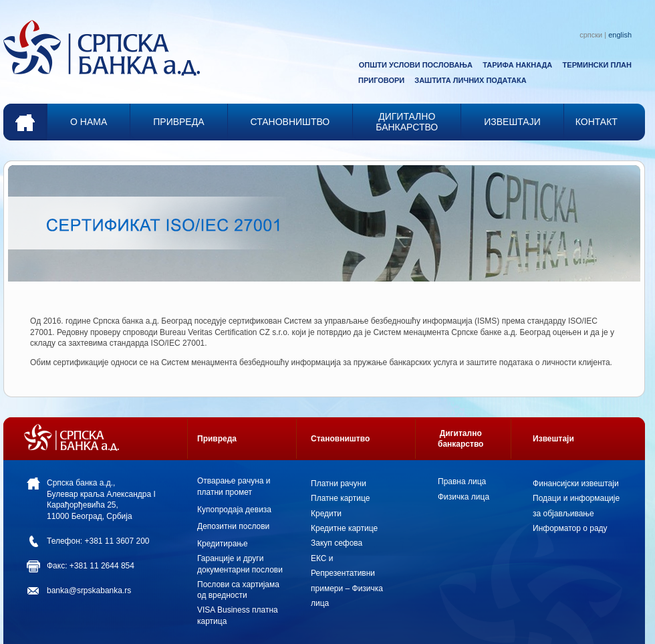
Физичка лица (464, 497)
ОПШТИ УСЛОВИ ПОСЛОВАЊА (416, 65)
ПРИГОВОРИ (381, 80)
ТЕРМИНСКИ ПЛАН (597, 65)
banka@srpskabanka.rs (89, 591)
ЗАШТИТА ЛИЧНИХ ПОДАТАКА (470, 80)
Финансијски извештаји (576, 484)
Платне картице (340, 498)
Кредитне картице (344, 528)
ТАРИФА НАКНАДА (517, 65)
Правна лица (462, 481)
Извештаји (553, 439)
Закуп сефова (337, 543)
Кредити (326, 514)
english (620, 35)
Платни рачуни (339, 484)
